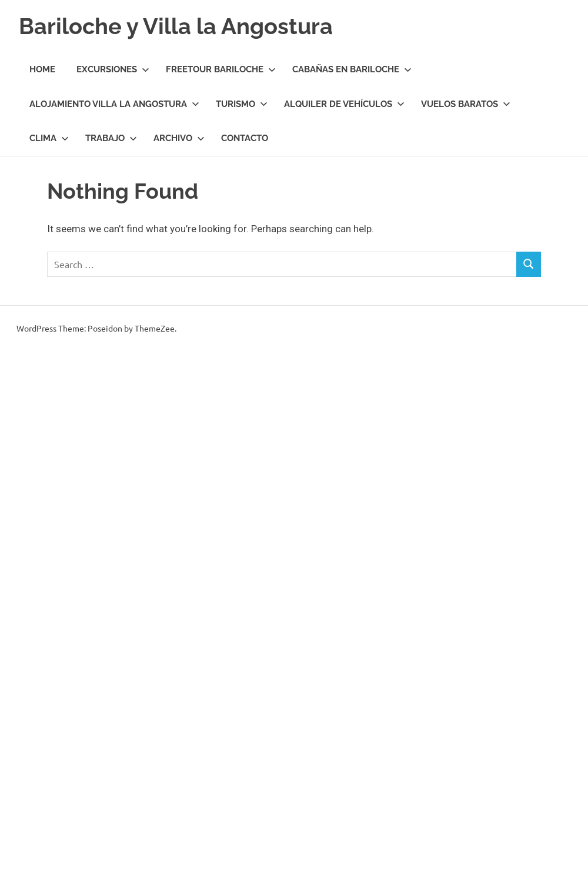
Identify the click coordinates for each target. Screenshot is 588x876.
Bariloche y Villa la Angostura (176, 26)
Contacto (245, 138)
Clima (49, 138)
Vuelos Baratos (466, 104)
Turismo (242, 104)
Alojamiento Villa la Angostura (114, 104)
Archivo (179, 138)
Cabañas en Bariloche (352, 69)
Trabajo (111, 138)
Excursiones (113, 69)
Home (42, 69)
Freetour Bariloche (221, 69)
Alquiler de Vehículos (344, 104)
